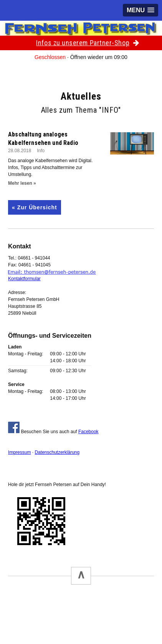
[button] (141, 10)
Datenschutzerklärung (57, 452)
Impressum (19, 452)
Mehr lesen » (22, 183)
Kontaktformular (24, 279)
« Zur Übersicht (35, 207)
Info (41, 151)
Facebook (88, 432)
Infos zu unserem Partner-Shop (88, 43)
